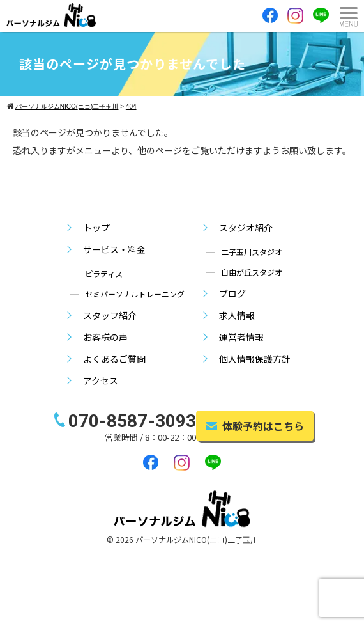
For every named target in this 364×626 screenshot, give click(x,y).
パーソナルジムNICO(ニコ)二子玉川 (197, 539)
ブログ (232, 293)
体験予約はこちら (255, 426)
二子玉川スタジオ (252, 252)
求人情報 (237, 315)
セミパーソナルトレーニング (135, 294)
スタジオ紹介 (246, 228)
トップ (96, 228)
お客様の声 (105, 337)
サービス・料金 (114, 249)
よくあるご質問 (114, 359)
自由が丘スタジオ (252, 272)
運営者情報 (241, 337)
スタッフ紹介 (110, 315)
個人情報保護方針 (255, 359)
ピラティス (104, 274)
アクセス (101, 380)
